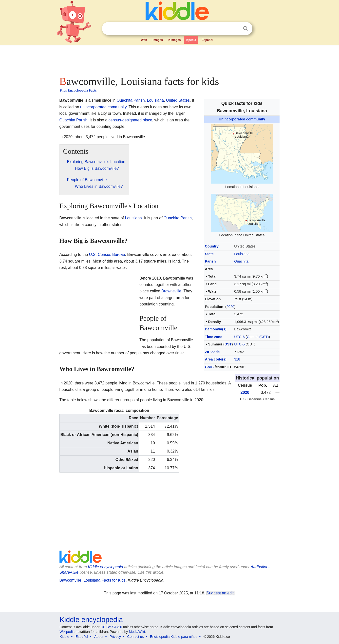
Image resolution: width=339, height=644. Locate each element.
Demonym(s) (216, 329)
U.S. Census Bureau (107, 255)
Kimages (174, 40)
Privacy (115, 637)
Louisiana (242, 254)
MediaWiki (137, 632)
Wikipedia (67, 632)
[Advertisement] (169, 59)
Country (212, 246)
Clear (235, 29)
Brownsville (171, 291)
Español (207, 40)
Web (144, 40)
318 (237, 359)
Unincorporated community (242, 119)
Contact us (136, 637)
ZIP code (212, 352)
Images (158, 40)
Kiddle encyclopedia (105, 567)
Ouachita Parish (131, 100)
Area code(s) (216, 359)
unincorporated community (103, 107)
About (99, 637)
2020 (230, 307)
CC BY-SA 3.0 (111, 627)
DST (228, 344)
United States (178, 100)
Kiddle (65, 637)
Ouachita (241, 261)
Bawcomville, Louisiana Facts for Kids (93, 580)
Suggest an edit (220, 593)
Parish (210, 261)
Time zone (214, 337)
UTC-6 (239, 337)
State (209, 254)
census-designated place (130, 120)
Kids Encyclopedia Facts (78, 90)
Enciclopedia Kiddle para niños (174, 637)
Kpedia (191, 40)
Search (245, 28)
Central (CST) (258, 337)
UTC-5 (239, 344)
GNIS (209, 367)
